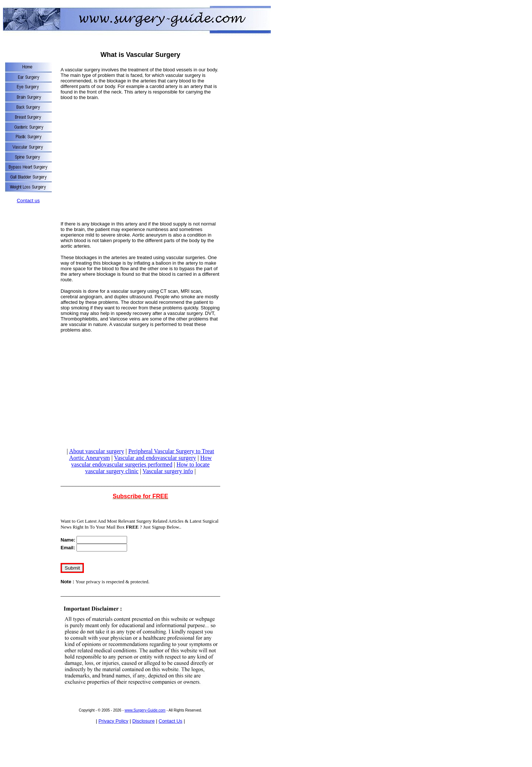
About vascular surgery (97, 451)
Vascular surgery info (168, 471)
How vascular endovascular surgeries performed (141, 461)
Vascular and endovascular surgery (155, 458)
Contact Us (170, 721)
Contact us (28, 201)
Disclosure (144, 721)
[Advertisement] (140, 158)
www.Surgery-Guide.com (145, 710)
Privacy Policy (113, 721)
